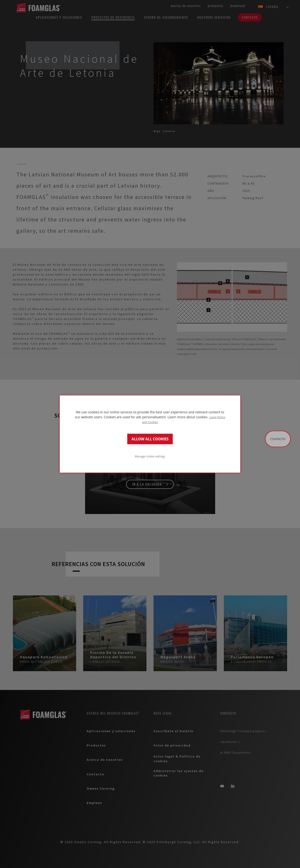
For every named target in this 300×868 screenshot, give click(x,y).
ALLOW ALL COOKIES (150, 439)
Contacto (278, 439)
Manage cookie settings (150, 456)
